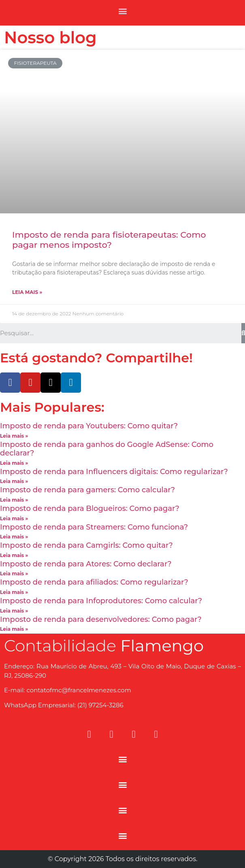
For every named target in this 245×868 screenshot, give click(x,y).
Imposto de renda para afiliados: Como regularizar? (94, 582)
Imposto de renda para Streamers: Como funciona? (94, 527)
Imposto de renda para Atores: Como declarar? (86, 564)
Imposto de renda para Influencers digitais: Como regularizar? (114, 472)
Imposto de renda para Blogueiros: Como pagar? (90, 508)
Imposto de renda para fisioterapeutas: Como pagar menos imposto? (109, 240)
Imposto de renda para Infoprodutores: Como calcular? (101, 601)
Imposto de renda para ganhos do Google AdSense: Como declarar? (107, 449)
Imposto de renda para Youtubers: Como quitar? (89, 426)
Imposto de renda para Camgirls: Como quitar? (86, 545)
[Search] (243, 333)
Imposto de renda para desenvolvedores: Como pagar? (101, 619)
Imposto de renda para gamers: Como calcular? (87, 490)
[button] (122, 11)
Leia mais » (27, 292)
